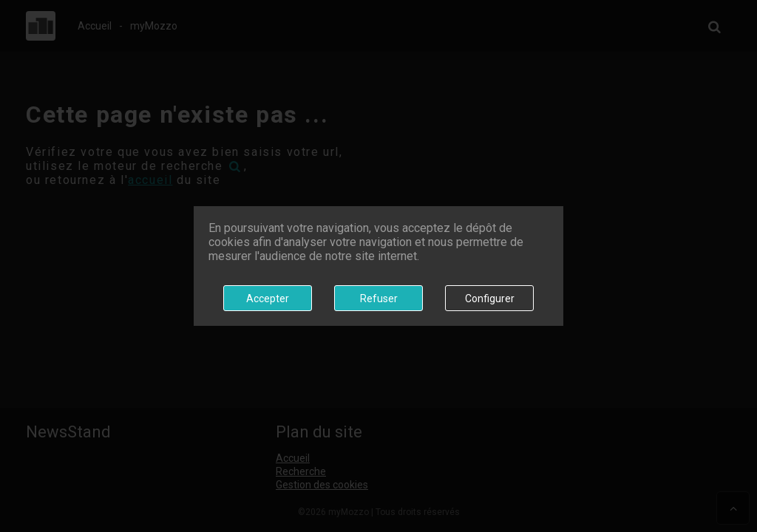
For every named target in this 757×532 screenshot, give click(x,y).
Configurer (490, 299)
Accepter (268, 299)
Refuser (379, 299)
